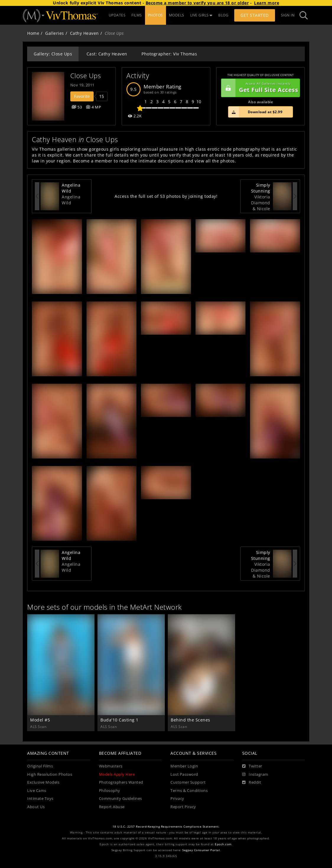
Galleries (55, 33)
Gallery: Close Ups (53, 54)
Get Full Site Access (260, 88)
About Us (36, 807)
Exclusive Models (43, 782)
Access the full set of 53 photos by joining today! (166, 196)
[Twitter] (252, 766)
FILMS (137, 15)
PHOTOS (156, 15)
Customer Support (188, 782)
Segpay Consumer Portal (201, 850)
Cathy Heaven (84, 33)
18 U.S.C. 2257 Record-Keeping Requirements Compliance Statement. (166, 827)
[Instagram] (255, 775)
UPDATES (117, 15)
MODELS (177, 15)
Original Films (40, 766)
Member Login (184, 766)
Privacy (177, 799)
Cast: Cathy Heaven (107, 54)
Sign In (288, 15)
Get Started (255, 15)
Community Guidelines (121, 799)
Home (33, 33)
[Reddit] (252, 782)
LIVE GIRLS (201, 15)
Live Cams (37, 791)
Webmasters (111, 766)
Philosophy (110, 791)
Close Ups (86, 76)
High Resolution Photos (50, 774)
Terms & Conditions (189, 791)
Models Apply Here (117, 774)
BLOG (223, 15)
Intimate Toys (40, 799)
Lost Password (184, 774)
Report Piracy (183, 807)
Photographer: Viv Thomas (169, 54)
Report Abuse (112, 807)
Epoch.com (223, 844)
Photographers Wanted (121, 782)
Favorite (82, 96)
